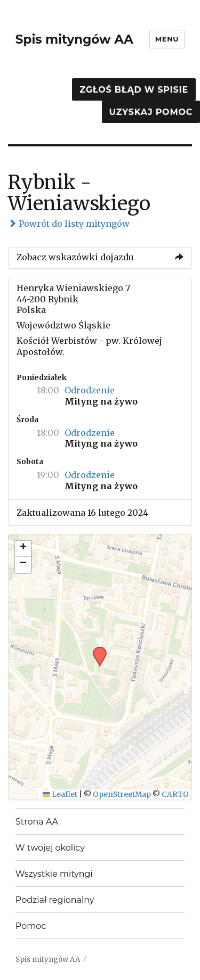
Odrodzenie (90, 390)
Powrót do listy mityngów (69, 224)
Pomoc (31, 926)
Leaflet (60, 794)
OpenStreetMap (122, 794)
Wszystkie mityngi (54, 874)
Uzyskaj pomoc (151, 112)
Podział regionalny (55, 900)
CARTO (175, 794)
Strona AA (37, 822)
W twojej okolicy (50, 848)
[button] (96, 650)
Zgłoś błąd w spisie (134, 90)
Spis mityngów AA (74, 39)
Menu (167, 39)
